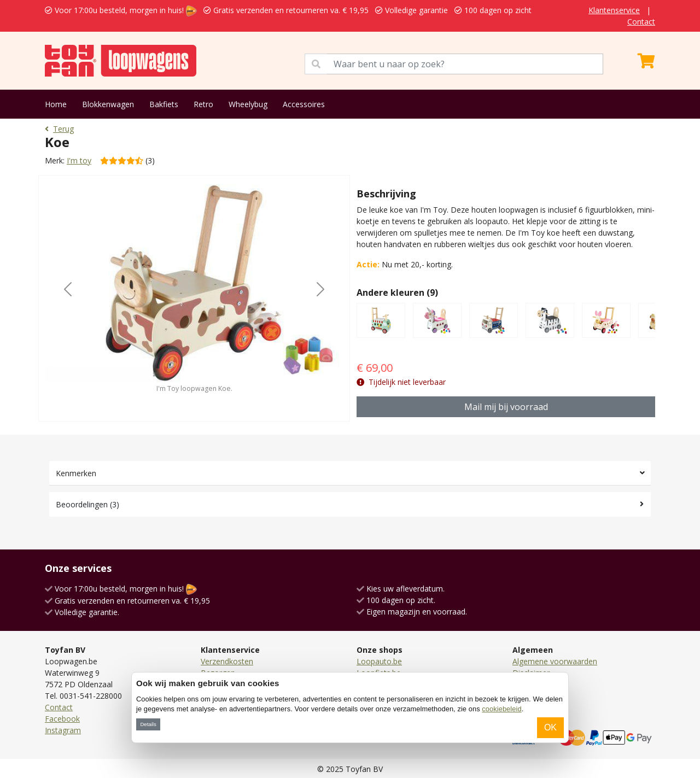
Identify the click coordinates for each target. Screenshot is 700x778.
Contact (641, 22)
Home (56, 104)
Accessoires (304, 104)
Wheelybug (248, 104)
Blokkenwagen (108, 104)
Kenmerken (76, 473)
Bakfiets (164, 104)
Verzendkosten (227, 661)
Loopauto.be (379, 661)
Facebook (62, 719)
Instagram (63, 730)
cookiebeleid (501, 709)
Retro (203, 104)
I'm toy (79, 160)
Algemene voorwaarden (555, 661)
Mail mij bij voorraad (506, 407)
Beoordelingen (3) (87, 504)
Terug (59, 129)
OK (550, 727)
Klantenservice (614, 10)
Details (148, 724)
